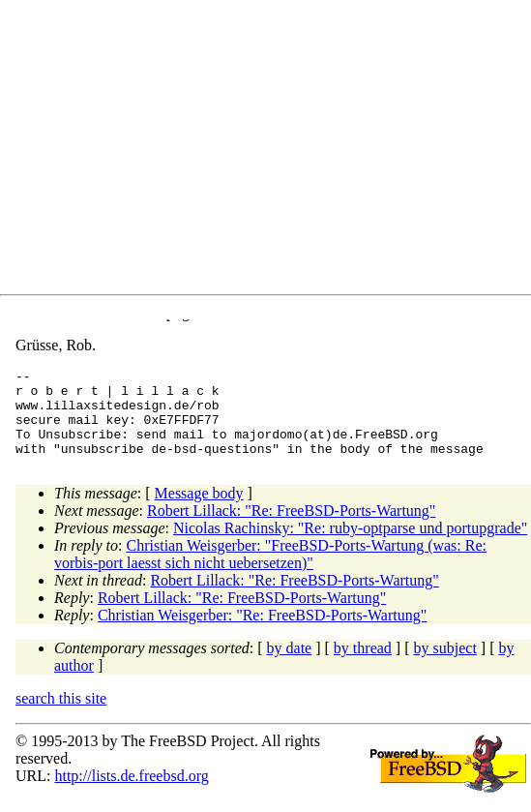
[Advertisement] (273, 151)
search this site (61, 716)
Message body (199, 511)
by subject (445, 665)
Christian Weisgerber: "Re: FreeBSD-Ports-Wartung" (262, 632)
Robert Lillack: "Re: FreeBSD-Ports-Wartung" (291, 528)
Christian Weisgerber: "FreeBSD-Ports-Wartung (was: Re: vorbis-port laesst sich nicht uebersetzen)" (270, 571)
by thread (363, 665)
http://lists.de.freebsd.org (131, 793)
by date (290, 665)
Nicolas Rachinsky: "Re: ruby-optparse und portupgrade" (350, 545)
